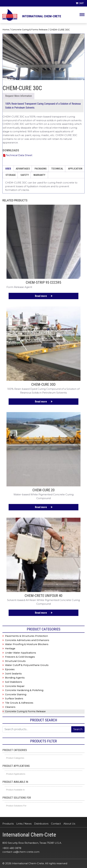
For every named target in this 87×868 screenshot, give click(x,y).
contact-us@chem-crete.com (21, 852)
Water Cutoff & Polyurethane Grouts (27, 665)
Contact (56, 824)
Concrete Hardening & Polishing (24, 690)
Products (8, 824)
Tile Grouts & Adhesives (19, 703)
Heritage (10, 649)
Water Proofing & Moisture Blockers (27, 644)
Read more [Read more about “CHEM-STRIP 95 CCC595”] (41, 296)
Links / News (24, 824)
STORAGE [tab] (11, 175)
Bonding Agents (15, 678)
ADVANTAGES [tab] (23, 169)
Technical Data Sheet (19, 155)
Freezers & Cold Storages (20, 657)
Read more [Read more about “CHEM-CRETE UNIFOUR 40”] (41, 613)
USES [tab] (8, 169)
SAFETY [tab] (25, 175)
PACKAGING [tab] (41, 169)
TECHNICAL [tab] (57, 169)
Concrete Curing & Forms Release (29, 30)
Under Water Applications (21, 653)
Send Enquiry (19, 96)
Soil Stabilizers (14, 682)
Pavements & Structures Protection (26, 636)
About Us (69, 824)
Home (6, 30)
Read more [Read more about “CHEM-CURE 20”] (41, 507)
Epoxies (10, 669)
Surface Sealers (14, 699)
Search (78, 729)
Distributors (41, 824)
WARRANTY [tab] (39, 175)
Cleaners (10, 707)
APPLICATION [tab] (75, 169)
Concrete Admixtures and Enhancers (27, 640)
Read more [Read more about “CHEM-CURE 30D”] (41, 402)
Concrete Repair (15, 686)
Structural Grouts (15, 661)
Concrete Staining (16, 694)
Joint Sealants (13, 674)
